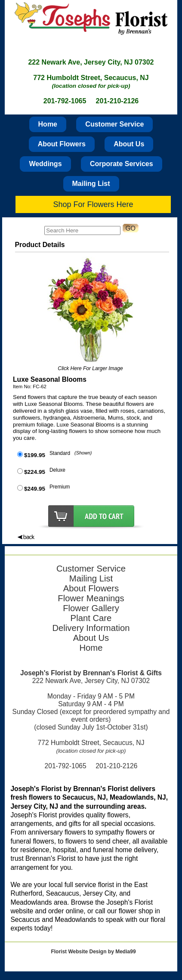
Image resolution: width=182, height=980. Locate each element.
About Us (129, 144)
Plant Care (91, 618)
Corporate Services (122, 164)
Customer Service (114, 124)
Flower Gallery (91, 608)
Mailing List (91, 184)
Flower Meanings (91, 598)
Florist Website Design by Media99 (93, 952)
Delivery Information (91, 628)
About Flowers (62, 144)
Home (48, 124)
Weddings (45, 164)
